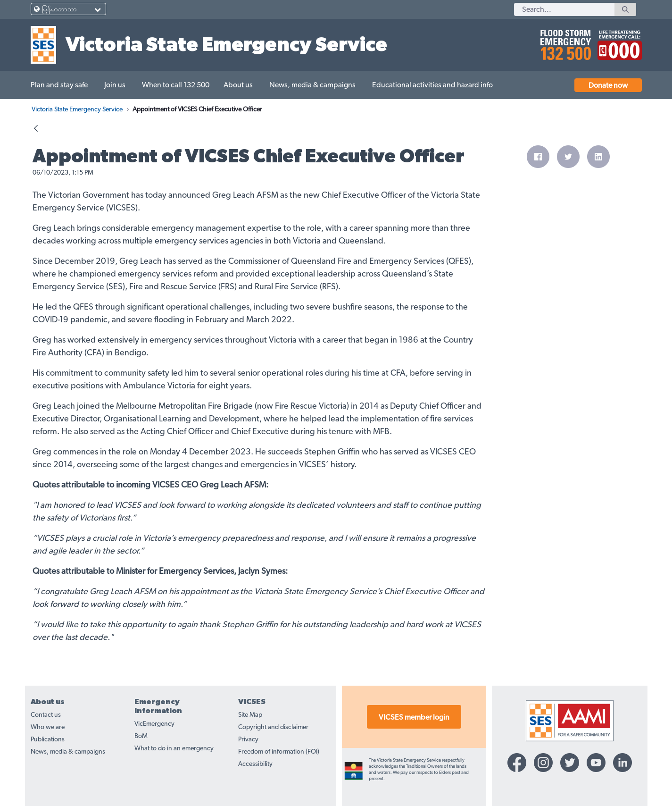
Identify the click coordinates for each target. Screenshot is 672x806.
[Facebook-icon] (517, 763)
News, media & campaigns (68, 752)
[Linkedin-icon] (622, 763)
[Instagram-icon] (543, 763)
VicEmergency (154, 724)
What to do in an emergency (174, 748)
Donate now (608, 85)
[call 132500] (564, 41)
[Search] (564, 9)
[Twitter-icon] (570, 763)
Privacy (248, 739)
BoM (141, 736)
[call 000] (617, 41)
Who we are (48, 727)
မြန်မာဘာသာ (59, 9)
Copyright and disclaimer (273, 727)
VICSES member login (414, 717)
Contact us (46, 715)
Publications (48, 739)
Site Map (250, 715)
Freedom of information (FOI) (279, 752)
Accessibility (255, 764)
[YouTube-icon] (596, 763)
